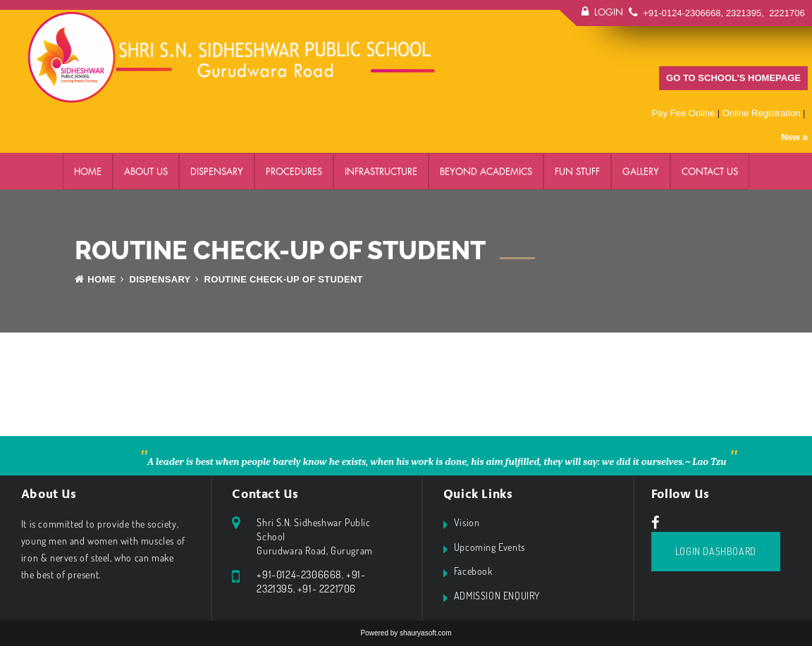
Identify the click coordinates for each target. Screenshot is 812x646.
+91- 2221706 (327, 589)
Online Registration (762, 113)
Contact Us (710, 171)
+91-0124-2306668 (682, 13)
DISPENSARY (217, 171)
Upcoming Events (490, 547)
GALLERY (641, 171)
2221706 (786, 13)
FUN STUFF (577, 171)
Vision (467, 522)
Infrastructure (381, 171)
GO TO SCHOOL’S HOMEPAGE (733, 78)
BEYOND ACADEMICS (486, 171)
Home (88, 171)
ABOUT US (146, 171)
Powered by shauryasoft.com (406, 633)
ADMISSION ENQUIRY (497, 596)
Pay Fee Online (684, 113)
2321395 (744, 13)
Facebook (473, 571)
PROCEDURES (294, 171)
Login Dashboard (716, 551)
